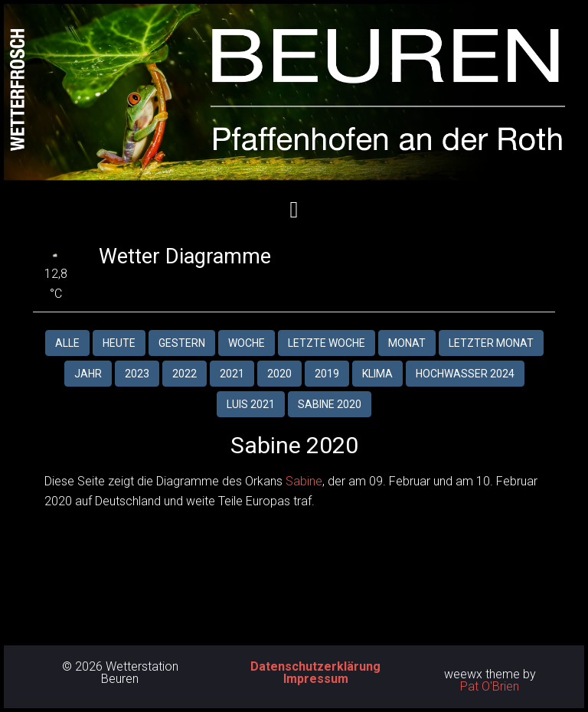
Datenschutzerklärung (315, 666)
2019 (327, 374)
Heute (119, 343)
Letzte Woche (327, 343)
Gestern (182, 343)
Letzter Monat (491, 343)
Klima (377, 374)
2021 (232, 374)
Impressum (316, 679)
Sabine (304, 481)
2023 (137, 374)
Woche (247, 343)
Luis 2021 (251, 404)
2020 (279, 374)
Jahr (88, 374)
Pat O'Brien (490, 686)
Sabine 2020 (330, 404)
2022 (185, 374)
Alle (67, 343)
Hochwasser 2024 (465, 374)
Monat (407, 343)
